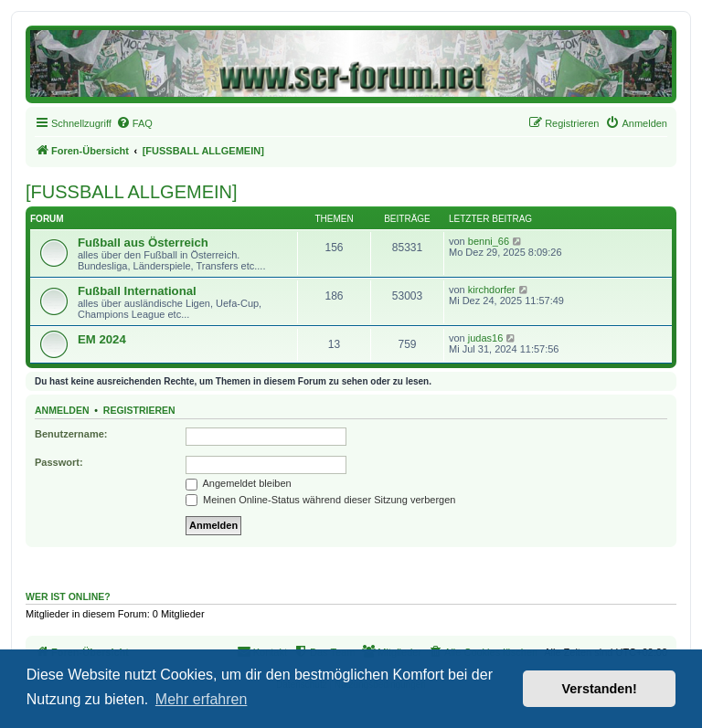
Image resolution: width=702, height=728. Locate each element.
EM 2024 (102, 339)
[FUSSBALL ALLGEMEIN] (132, 192)
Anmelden (62, 410)
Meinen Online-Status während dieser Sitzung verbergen (320, 500)
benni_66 (489, 241)
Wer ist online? (68, 596)
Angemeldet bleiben (239, 483)
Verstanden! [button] (600, 689)
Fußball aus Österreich (143, 243)
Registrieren (139, 410)
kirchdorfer (492, 290)
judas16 (486, 338)
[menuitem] (134, 123)
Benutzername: (71, 434)
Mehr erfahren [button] (202, 699)
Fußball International (137, 291)
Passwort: (59, 462)
